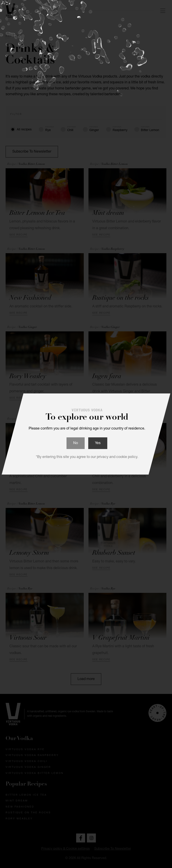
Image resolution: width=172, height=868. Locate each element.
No (76, 443)
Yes (98, 443)
